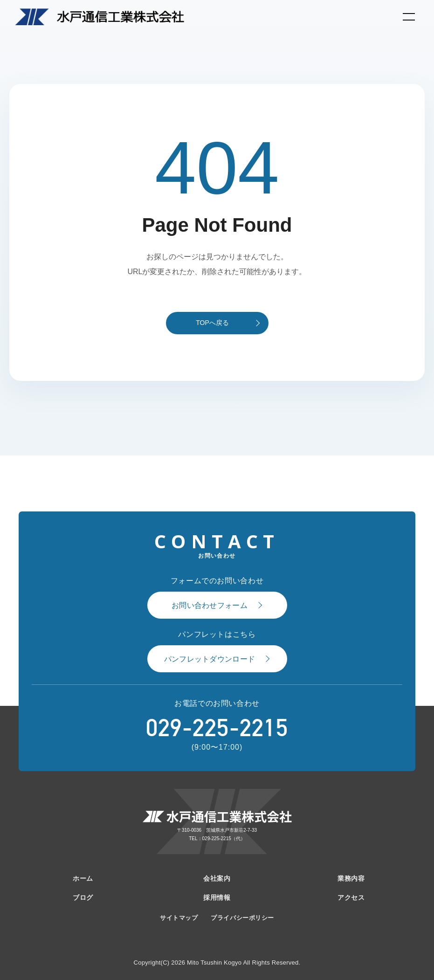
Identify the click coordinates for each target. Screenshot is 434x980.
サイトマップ (179, 918)
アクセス (351, 897)
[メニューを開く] (409, 17)
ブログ (83, 897)
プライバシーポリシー (242, 918)
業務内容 (351, 878)
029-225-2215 (217, 728)
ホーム (83, 878)
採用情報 (217, 897)
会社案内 (217, 878)
